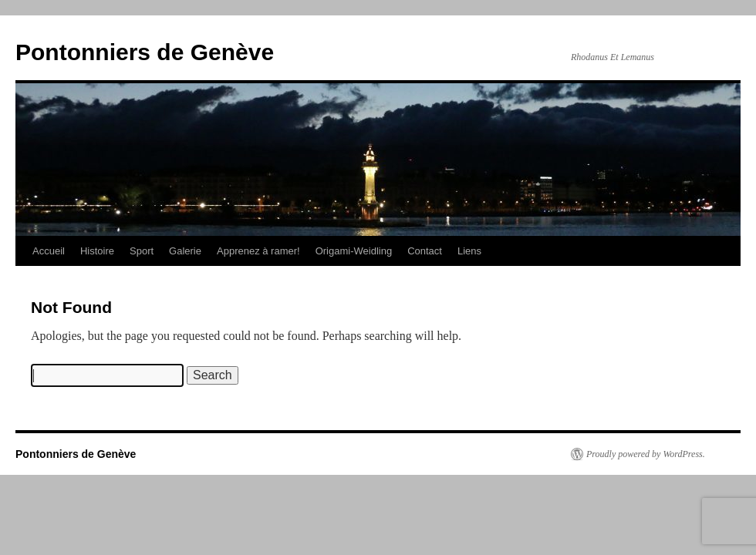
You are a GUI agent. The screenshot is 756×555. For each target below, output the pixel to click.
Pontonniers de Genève (145, 52)
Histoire (97, 251)
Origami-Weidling (354, 251)
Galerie (185, 251)
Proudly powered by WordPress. (646, 454)
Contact (425, 251)
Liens (469, 251)
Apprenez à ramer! (258, 251)
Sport (142, 251)
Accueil (49, 251)
